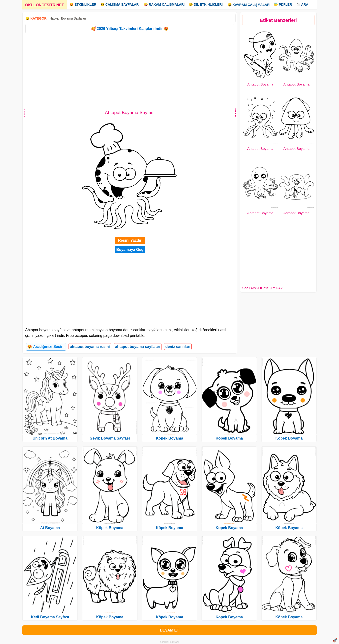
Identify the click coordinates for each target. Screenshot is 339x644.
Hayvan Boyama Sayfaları (68, 18)
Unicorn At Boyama (50, 438)
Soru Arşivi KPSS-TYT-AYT (264, 288)
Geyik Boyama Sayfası (110, 438)
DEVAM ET (169, 630)
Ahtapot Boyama (260, 84)
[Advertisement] (130, 70)
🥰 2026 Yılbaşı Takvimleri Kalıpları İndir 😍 (130, 29)
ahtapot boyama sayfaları (138, 347)
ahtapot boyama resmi (90, 347)
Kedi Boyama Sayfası (50, 617)
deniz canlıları (178, 347)
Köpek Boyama (110, 528)
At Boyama (50, 528)
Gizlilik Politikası (170, 642)
